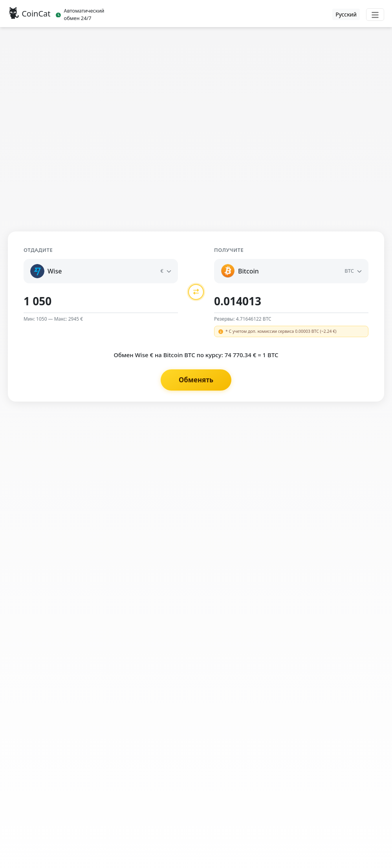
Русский (346, 14)
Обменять (196, 380)
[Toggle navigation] (375, 15)
